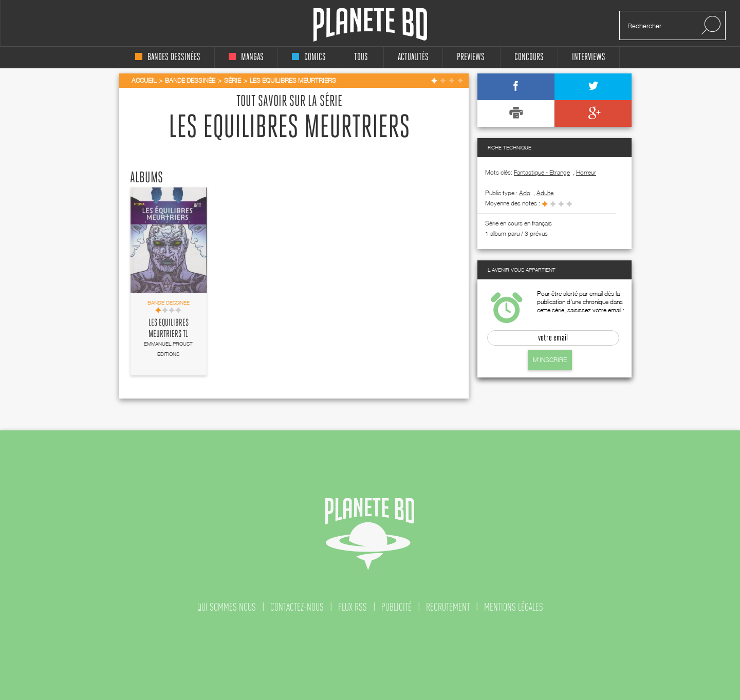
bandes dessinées (168, 57)
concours (529, 57)
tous (361, 57)
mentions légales (514, 607)
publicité (396, 607)
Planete (370, 25)
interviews (589, 57)
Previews (471, 57)
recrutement (448, 607)
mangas (246, 57)
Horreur (586, 172)
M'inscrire (550, 360)
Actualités (413, 57)
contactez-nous (297, 607)
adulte (545, 193)
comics (309, 57)
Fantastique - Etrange (542, 172)
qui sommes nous (227, 607)
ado (525, 193)
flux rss (353, 607)
